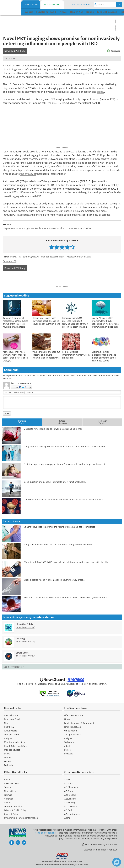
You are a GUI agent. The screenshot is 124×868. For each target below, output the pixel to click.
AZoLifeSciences (72, 814)
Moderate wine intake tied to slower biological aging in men (53, 429)
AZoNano (69, 783)
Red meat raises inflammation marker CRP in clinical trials (76, 355)
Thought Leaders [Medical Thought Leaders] (12, 734)
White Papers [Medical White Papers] (11, 731)
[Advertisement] (62, 279)
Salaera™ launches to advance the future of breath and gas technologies (59, 527)
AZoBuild (69, 810)
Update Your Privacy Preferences (100, 845)
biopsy (101, 92)
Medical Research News (53, 257)
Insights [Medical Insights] (8, 738)
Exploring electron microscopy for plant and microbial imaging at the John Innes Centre (104, 356)
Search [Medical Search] (7, 787)
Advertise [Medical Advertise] (9, 799)
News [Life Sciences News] (67, 719)
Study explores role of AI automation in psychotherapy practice (55, 580)
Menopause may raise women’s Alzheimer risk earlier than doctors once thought (15, 356)
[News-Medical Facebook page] (12, 843)
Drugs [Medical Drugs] (7, 754)
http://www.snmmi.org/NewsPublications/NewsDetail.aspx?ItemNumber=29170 (47, 228)
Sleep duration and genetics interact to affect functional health (55, 482)
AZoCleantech (71, 787)
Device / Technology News (26, 257)
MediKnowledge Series (15, 742)
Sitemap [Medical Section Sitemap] (8, 795)
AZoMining (70, 803)
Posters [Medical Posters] (8, 761)
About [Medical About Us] (7, 780)
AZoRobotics (70, 795)
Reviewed (115, 51)
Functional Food (12, 719)
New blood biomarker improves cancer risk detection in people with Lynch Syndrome (65, 597)
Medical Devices (12, 750)
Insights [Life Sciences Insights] (68, 738)
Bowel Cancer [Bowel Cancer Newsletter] (23, 653)
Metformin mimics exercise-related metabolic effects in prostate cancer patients (63, 500)
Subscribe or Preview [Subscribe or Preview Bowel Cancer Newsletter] (25, 656)
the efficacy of (28, 174)
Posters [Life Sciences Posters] (68, 750)
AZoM (67, 780)
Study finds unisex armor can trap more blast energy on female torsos (58, 544)
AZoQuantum (71, 806)
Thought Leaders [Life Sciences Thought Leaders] (73, 734)
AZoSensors (70, 799)
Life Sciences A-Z (72, 727)
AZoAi (67, 818)
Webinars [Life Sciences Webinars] (69, 742)
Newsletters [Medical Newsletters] (10, 791)
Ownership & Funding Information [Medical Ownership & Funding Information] (21, 818)
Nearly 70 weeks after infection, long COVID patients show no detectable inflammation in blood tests (106, 322)
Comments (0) (10, 261)
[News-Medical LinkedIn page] (24, 843)
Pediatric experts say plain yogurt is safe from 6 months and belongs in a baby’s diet (65, 464)
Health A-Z (9, 727)
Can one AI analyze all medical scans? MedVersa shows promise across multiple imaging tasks (16, 322)
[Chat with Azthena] (117, 862)
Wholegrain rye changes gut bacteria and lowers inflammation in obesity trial (46, 355)
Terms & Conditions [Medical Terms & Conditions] (14, 806)
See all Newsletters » (14, 667)
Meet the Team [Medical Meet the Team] (12, 783)
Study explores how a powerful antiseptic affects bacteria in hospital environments (64, 447)
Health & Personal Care (15, 746)
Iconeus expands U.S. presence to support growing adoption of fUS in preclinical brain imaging (75, 322)
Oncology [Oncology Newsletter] (20, 638)
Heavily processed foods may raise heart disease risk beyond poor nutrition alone (46, 321)
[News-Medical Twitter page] (18, 843)
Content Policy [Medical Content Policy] (11, 814)
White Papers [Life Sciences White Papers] (71, 731)
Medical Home (31, 5)
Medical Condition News (79, 257)
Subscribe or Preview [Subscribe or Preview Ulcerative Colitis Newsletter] (25, 627)
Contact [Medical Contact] (8, 803)
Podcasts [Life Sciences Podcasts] (69, 754)
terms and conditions (45, 833)
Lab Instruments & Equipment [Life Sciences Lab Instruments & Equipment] (79, 723)
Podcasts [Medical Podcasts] (8, 765)
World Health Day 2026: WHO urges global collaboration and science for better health (66, 562)
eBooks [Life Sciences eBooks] (68, 746)
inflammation (98, 88)
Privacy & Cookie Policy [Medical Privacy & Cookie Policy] (15, 810)
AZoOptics (69, 791)
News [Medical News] (7, 723)
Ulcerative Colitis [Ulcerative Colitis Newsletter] (24, 624)
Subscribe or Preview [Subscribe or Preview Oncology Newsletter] (25, 641)
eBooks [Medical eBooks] (8, 757)
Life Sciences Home (52, 5)
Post (7, 413)
